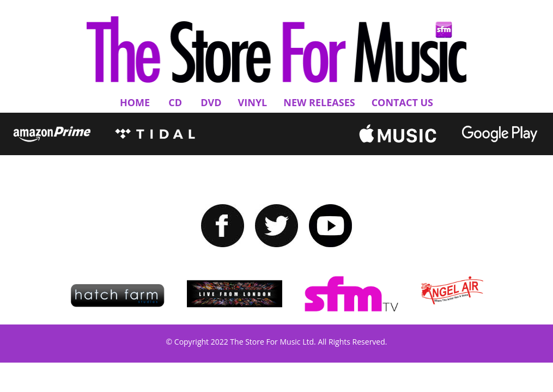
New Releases (319, 102)
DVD (211, 102)
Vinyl (253, 102)
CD (175, 102)
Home (135, 102)
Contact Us (402, 102)
